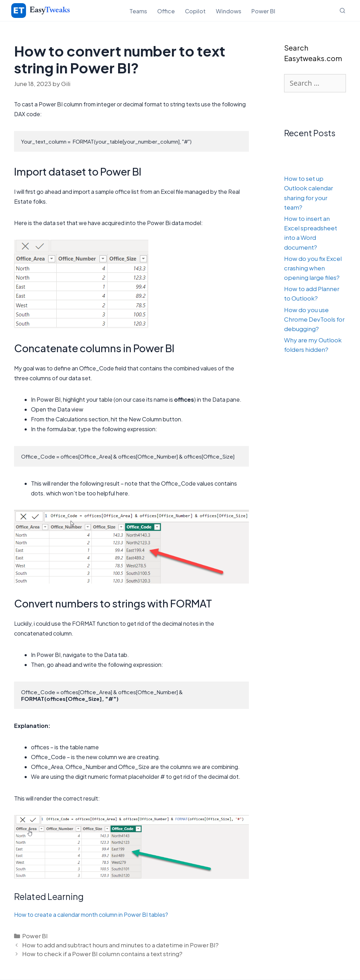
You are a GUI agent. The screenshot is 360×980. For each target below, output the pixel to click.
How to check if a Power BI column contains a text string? (102, 954)
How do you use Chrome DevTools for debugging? (314, 319)
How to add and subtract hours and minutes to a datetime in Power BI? (120, 945)
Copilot (195, 11)
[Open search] (342, 11)
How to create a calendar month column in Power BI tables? (91, 915)
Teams (138, 11)
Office (166, 11)
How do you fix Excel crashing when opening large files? (313, 268)
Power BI (263, 11)
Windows (229, 11)
